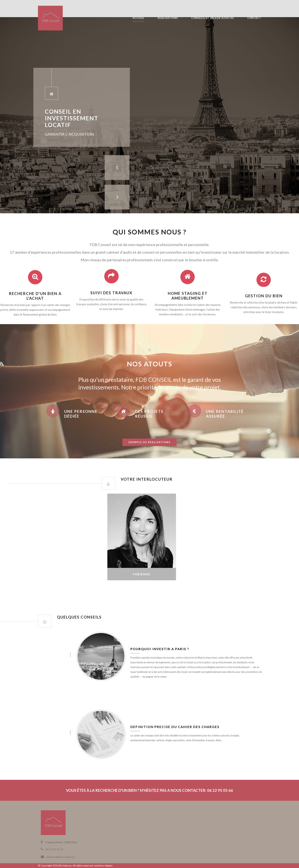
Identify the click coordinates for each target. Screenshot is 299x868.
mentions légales (103, 866)
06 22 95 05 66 (55, 849)
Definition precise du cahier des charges (175, 727)
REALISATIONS (168, 18)
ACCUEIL (138, 18)
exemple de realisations (149, 442)
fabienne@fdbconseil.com (61, 857)
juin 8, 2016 (50, 655)
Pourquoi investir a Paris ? (160, 649)
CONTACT (254, 18)
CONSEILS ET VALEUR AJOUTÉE (213, 18)
